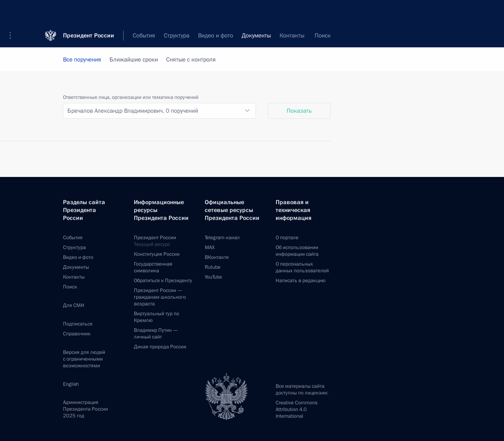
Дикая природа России (160, 347)
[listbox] (159, 111)
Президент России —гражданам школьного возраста (160, 297)
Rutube (213, 267)
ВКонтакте (217, 257)
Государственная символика (153, 267)
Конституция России (157, 254)
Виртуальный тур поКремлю (157, 317)
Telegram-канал (222, 238)
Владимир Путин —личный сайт (156, 334)
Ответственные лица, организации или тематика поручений (131, 97)
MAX (210, 247)
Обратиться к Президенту (163, 281)
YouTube (213, 277)
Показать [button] (299, 111)
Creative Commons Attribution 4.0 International (296, 409)
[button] (13, 12)
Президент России (89, 12)
